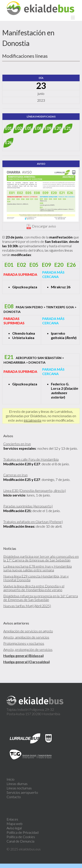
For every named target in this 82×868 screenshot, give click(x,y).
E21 (68, 128)
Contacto (14, 797)
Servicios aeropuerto (22, 792)
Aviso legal (14, 828)
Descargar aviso (44, 226)
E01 (9, 128)
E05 (28, 128)
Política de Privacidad (23, 832)
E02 (18, 128)
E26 (9, 143)
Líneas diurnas (17, 784)
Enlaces (12, 819)
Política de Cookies (21, 837)
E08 (38, 128)
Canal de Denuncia (20, 841)
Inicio (10, 779)
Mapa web (15, 824)
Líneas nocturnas (19, 788)
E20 (58, 128)
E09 (48, 128)
